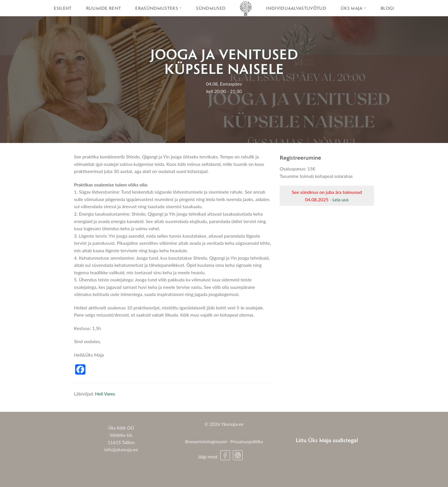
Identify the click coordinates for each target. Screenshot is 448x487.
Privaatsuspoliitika (247, 442)
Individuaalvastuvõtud (296, 8)
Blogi (387, 8)
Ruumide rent (104, 8)
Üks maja (353, 8)
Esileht (63, 8)
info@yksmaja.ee (121, 449)
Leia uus (341, 199)
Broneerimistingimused (206, 442)
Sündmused (211, 8)
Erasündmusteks (158, 8)
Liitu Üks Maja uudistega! (327, 440)
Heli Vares (105, 394)
